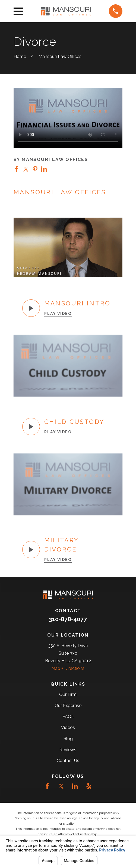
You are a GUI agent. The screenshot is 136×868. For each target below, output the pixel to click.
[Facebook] (47, 786)
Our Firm (68, 694)
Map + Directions (68, 668)
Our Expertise (68, 706)
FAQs (68, 717)
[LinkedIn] (75, 786)
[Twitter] (61, 786)
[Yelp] (89, 786)
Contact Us (68, 761)
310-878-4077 (68, 619)
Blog (68, 739)
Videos (68, 727)
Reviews (68, 750)
